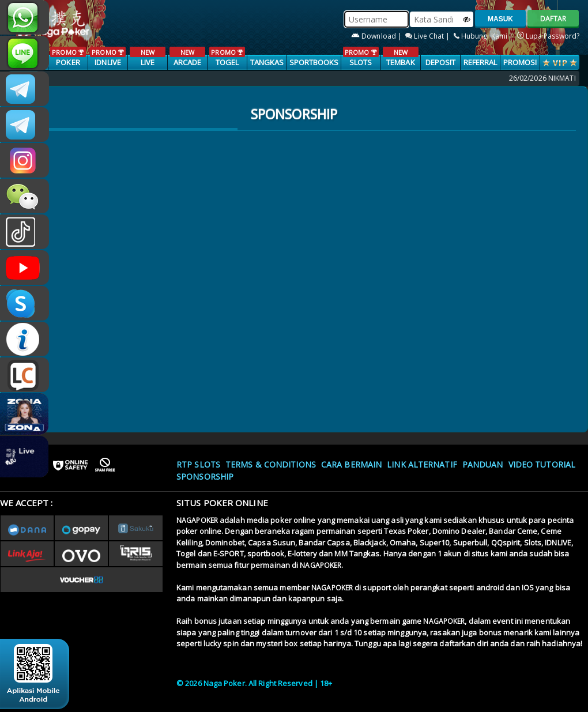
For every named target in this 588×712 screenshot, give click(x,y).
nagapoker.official (24, 160)
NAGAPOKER (197, 520)
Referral (480, 62)
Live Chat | (428, 36)
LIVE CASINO (147, 63)
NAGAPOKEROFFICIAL (24, 268)
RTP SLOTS (198, 464)
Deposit (441, 62)
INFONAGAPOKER (24, 339)
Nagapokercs (24, 125)
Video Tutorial (542, 464)
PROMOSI (520, 62)
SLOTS (361, 57)
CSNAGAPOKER (24, 89)
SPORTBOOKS (314, 62)
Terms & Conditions (271, 464)
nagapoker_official (24, 53)
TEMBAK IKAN (400, 63)
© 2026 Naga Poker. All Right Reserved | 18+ (254, 683)
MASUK (500, 19)
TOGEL (227, 57)
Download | (377, 36)
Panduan (483, 464)
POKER (68, 57)
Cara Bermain (351, 464)
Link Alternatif (422, 464)
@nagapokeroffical (24, 232)
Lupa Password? (549, 36)
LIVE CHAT (24, 375)
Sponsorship (205, 476)
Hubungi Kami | (485, 36)
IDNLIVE (108, 57)
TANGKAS (267, 62)
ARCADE (187, 57)
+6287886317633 (24, 17)
